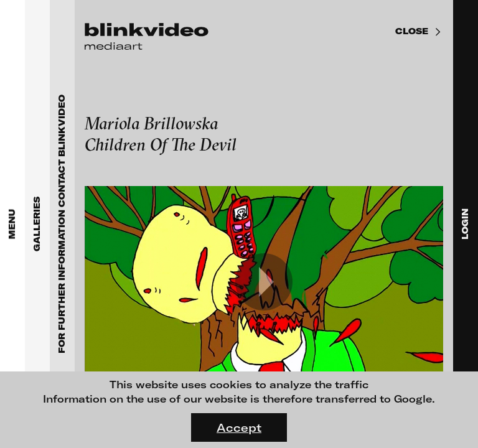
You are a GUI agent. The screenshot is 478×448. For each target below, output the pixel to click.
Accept (239, 427)
